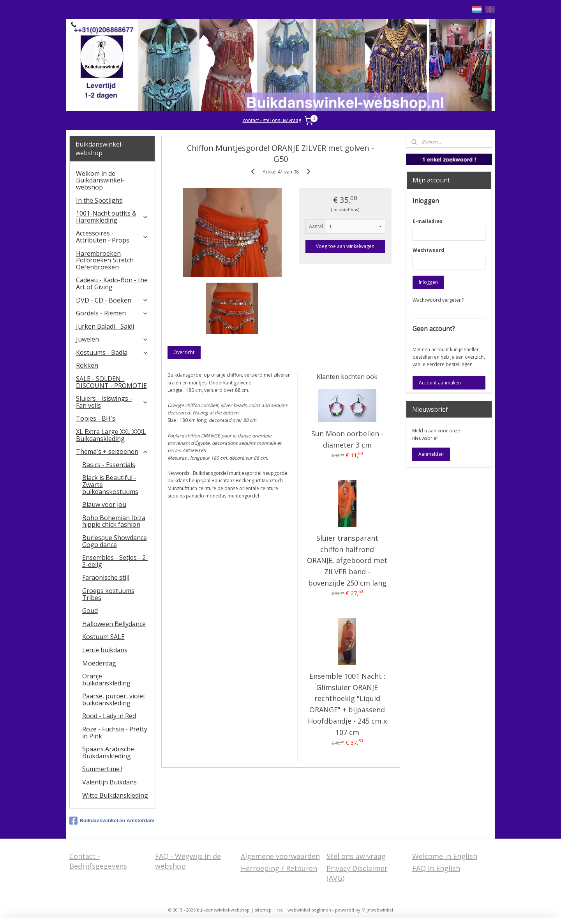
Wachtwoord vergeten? (438, 300)
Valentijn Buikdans (109, 782)
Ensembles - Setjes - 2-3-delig (115, 561)
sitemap (263, 910)
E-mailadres (428, 221)
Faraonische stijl (106, 577)
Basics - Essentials (109, 465)
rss (280, 910)
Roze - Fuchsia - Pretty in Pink (115, 733)
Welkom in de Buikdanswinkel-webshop (100, 180)
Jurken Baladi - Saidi (105, 326)
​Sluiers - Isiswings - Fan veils (112, 402)
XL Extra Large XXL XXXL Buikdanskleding (111, 435)
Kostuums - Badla (112, 352)
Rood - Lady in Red (109, 716)
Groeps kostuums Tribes (108, 594)
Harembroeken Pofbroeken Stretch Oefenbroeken (105, 260)
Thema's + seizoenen (112, 451)
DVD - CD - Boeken (112, 300)
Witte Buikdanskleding (115, 795)
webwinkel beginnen (309, 910)
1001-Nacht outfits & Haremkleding (112, 217)
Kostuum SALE (103, 637)
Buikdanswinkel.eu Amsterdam (112, 821)
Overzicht (184, 352)
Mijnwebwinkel (377, 910)
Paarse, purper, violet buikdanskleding (114, 699)
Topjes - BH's (96, 418)
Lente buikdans (105, 650)
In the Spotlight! (99, 200)
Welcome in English (445, 856)
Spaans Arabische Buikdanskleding (108, 752)
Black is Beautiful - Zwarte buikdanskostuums (110, 484)
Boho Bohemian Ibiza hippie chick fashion (114, 521)
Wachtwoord (428, 250)
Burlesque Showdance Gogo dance (115, 541)
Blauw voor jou (104, 504)
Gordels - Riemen (112, 313)
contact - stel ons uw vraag (272, 120)
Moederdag (99, 663)
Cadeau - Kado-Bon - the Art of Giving (112, 283)
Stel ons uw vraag (356, 856)
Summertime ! (102, 769)
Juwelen (112, 339)
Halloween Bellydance (114, 624)
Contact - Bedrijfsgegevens (98, 861)
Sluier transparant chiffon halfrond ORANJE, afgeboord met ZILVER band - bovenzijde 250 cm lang (347, 560)
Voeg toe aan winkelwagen (345, 246)
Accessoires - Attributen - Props (112, 237)
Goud (90, 611)
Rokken (87, 365)
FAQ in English (436, 868)
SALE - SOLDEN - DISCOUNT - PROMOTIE (111, 382)
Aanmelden (431, 454)
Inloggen (428, 282)
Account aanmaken (440, 383)
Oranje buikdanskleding (106, 680)
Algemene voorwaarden (280, 856)
